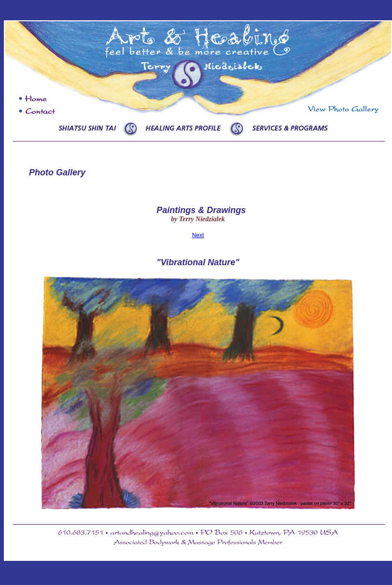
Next (198, 235)
